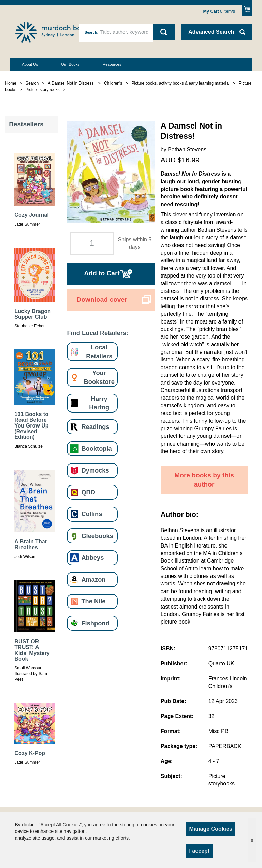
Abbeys (92, 558)
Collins (92, 514)
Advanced (211, 32)
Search (91, 32)
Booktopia (96, 448)
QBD (88, 492)
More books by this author (204, 480)
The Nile (93, 601)
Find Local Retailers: (98, 333)
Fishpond (95, 623)
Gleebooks (97, 536)
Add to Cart (102, 273)
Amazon (93, 579)
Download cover (102, 300)
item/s (219, 11)
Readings (95, 427)
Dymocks (95, 470)
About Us (30, 64)
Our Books (70, 64)
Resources (112, 64)
